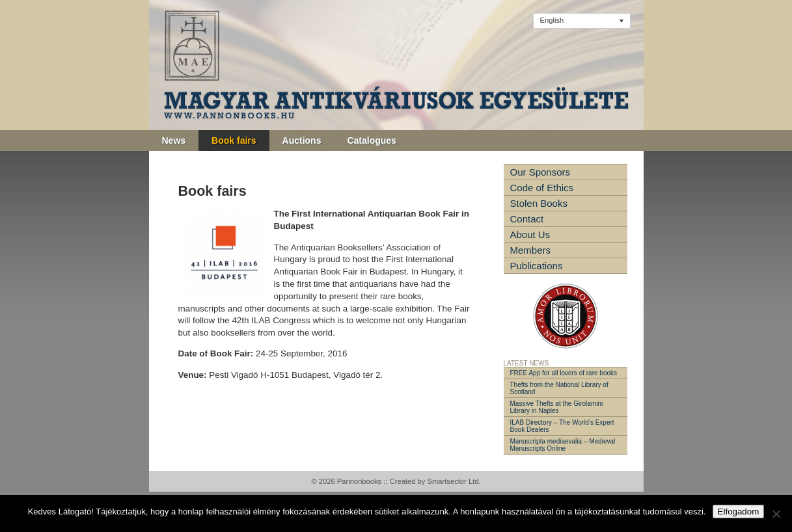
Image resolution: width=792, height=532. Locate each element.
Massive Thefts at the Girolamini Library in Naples (557, 407)
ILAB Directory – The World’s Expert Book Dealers (562, 426)
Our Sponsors (540, 172)
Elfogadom (739, 512)
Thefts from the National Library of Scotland (559, 388)
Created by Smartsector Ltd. (435, 481)
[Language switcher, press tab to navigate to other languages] (582, 21)
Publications (537, 266)
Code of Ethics (542, 188)
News (174, 140)
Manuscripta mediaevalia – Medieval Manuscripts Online (563, 445)
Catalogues (371, 140)
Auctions (302, 140)
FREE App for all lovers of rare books (564, 373)
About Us (530, 234)
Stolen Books (539, 203)
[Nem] (776, 514)
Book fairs (234, 140)
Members (531, 250)
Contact (527, 219)
